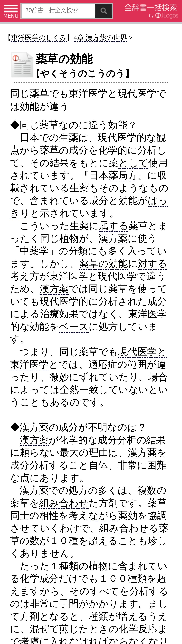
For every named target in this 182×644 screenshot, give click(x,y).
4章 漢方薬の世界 (100, 38)
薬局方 (123, 175)
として (133, 163)
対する (153, 264)
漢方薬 (113, 238)
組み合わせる (129, 528)
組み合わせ (64, 503)
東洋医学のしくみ (39, 38)
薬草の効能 (103, 264)
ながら (103, 515)
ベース (74, 327)
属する (114, 226)
